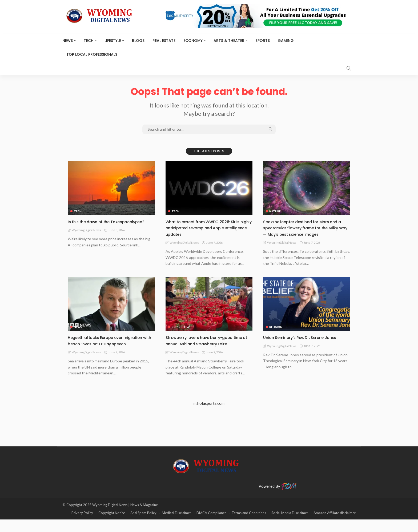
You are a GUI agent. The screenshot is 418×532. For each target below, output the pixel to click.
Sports (263, 41)
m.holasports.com (209, 416)
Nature (275, 211)
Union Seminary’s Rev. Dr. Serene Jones (306, 344)
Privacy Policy (82, 525)
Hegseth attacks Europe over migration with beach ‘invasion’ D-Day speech (111, 347)
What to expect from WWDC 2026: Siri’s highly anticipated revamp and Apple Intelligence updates (209, 228)
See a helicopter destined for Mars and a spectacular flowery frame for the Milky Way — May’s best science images (306, 231)
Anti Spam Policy (143, 525)
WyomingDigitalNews (86, 236)
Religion (276, 333)
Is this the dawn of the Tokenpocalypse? (92, 225)
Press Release (182, 333)
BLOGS (138, 41)
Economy (193, 41)
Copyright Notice (112, 525)
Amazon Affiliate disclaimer (335, 525)
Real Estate (164, 41)
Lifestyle (113, 41)
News (68, 41)
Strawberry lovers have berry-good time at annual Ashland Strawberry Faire (204, 350)
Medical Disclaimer (176, 525)
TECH (89, 41)
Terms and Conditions (249, 525)
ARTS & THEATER (229, 41)
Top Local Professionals (92, 54)
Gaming (286, 41)
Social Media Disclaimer (290, 525)
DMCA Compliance (211, 525)
